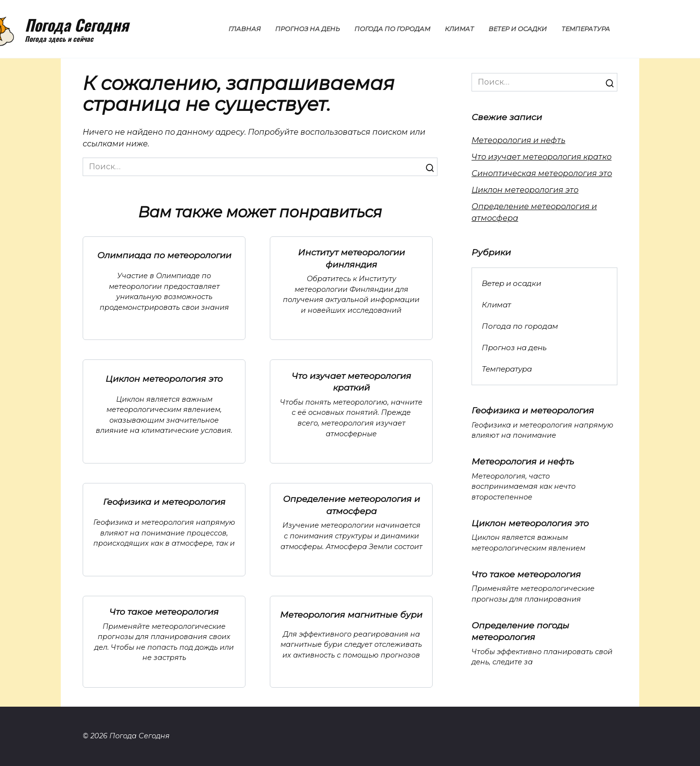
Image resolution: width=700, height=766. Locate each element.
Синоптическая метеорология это (542, 173)
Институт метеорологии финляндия (351, 258)
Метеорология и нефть (518, 140)
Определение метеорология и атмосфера (351, 505)
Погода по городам (392, 29)
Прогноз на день (307, 29)
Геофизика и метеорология (164, 502)
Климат (459, 29)
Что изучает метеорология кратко (542, 157)
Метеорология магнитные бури (351, 614)
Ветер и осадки (518, 29)
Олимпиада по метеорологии (164, 255)
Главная (245, 29)
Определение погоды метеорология (520, 631)
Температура (586, 29)
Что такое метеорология (164, 612)
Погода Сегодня (77, 25)
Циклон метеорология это (164, 379)
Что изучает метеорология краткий (351, 381)
